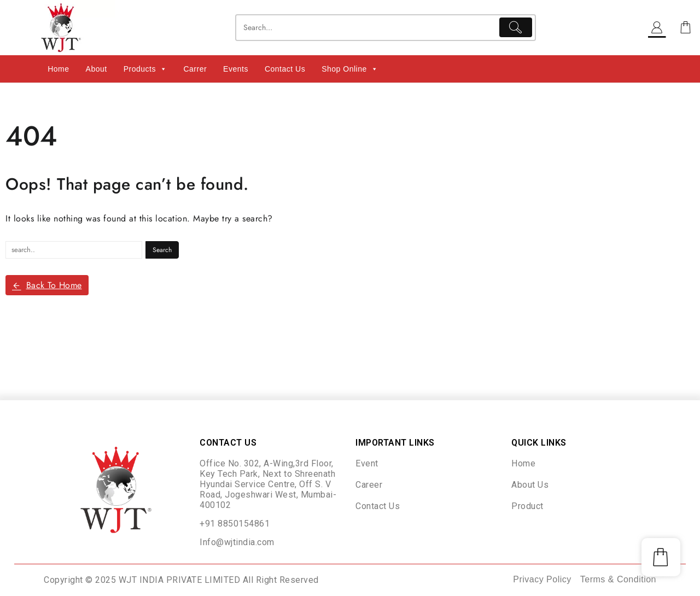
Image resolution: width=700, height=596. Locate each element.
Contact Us (285, 69)
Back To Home (47, 285)
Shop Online (350, 69)
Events (236, 69)
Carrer (195, 69)
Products (145, 69)
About (97, 69)
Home (58, 69)
